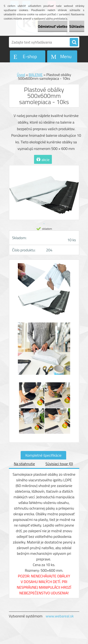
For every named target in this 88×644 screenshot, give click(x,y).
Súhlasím (77, 26)
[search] (74, 42)
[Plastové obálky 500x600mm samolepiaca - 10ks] (44, 292)
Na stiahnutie (24, 464)
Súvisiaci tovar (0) (59, 464)
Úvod (21, 75)
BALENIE (36, 75)
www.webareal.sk (60, 616)
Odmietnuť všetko (53, 26)
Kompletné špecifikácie (43, 455)
